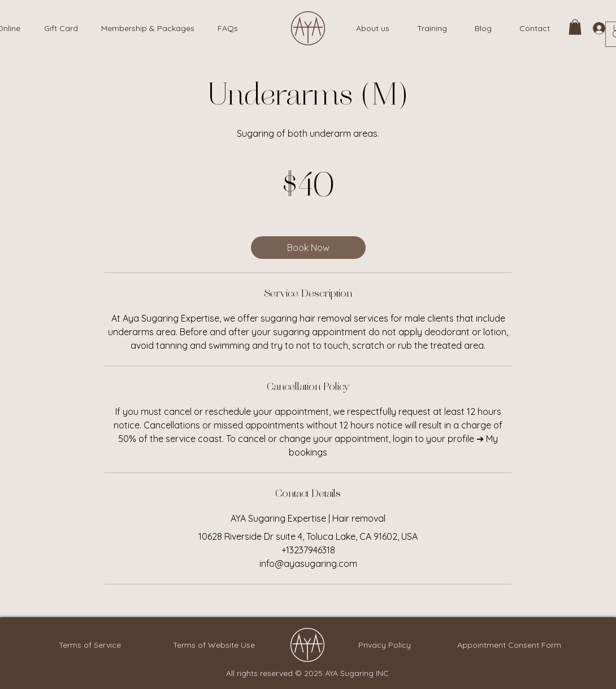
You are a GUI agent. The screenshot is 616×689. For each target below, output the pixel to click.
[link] (575, 27)
